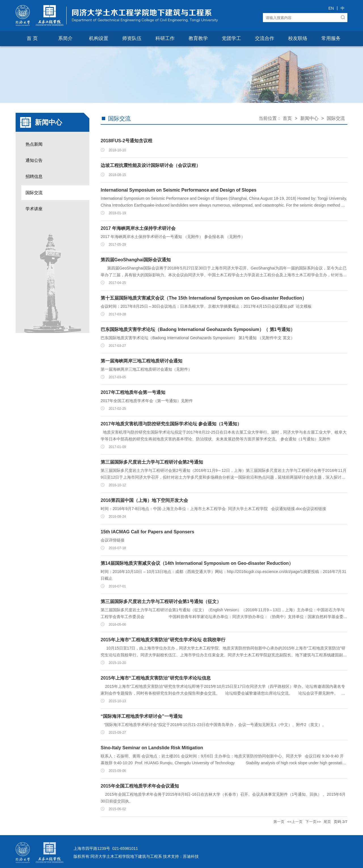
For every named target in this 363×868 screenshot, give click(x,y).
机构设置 (99, 38)
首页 (287, 118)
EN (331, 8)
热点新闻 (34, 144)
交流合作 (265, 38)
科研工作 (165, 38)
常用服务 (331, 38)
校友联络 (298, 38)
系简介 (65, 38)
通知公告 (34, 160)
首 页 (32, 38)
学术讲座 (34, 209)
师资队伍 (132, 38)
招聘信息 (34, 176)
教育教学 (198, 38)
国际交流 (34, 193)
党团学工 (231, 38)
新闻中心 (309, 118)
